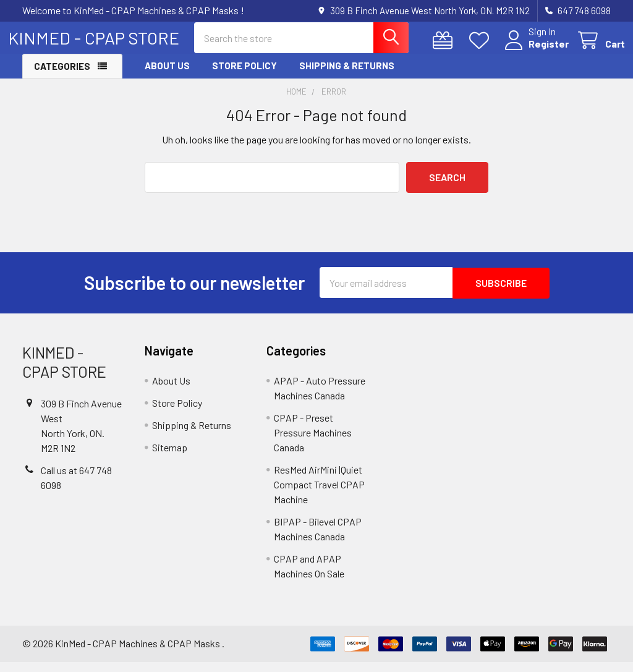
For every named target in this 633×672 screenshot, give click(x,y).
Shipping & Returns (347, 76)
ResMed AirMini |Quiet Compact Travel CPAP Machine (319, 494)
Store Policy (244, 76)
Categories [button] (62, 77)
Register (534, 51)
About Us (167, 76)
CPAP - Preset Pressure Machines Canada (313, 442)
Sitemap (170, 457)
